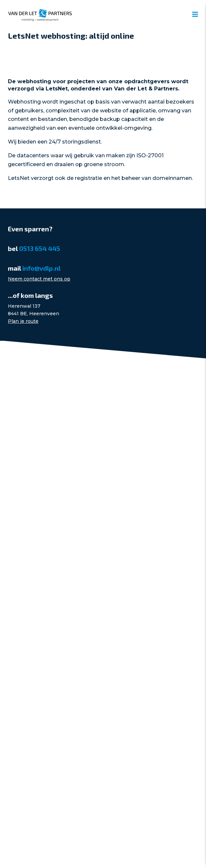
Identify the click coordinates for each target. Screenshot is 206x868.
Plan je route (23, 321)
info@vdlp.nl (41, 268)
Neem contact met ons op (39, 279)
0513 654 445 (40, 248)
